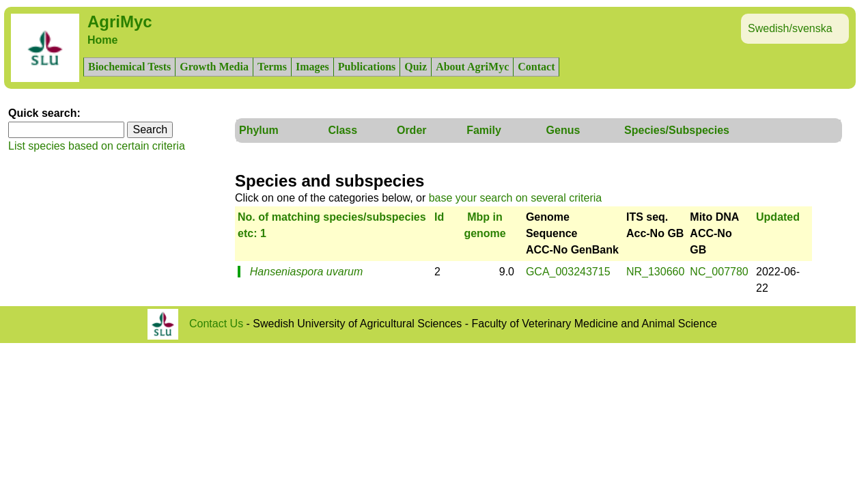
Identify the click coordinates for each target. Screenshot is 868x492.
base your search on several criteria (515, 198)
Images (312, 67)
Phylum (259, 130)
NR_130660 (655, 272)
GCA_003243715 (568, 272)
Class (342, 130)
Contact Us (216, 324)
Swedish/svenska (790, 28)
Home (102, 40)
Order (412, 130)
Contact (536, 67)
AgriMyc (120, 22)
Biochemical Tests (129, 67)
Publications (367, 67)
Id (439, 217)
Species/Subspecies (677, 130)
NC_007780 (719, 272)
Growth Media (214, 67)
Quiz (416, 67)
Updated (778, 217)
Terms (272, 67)
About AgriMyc (472, 67)
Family (484, 130)
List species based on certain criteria (97, 146)
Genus (563, 130)
